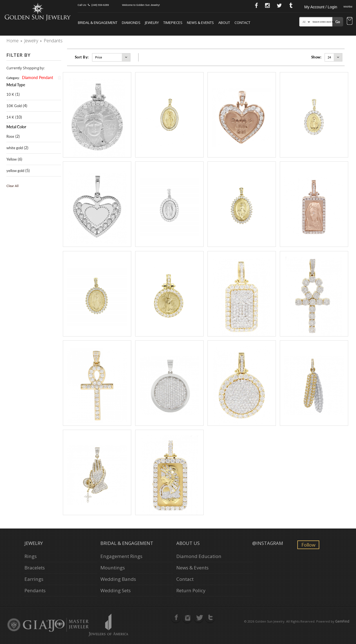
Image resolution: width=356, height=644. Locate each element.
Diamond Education (199, 556)
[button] (350, 21)
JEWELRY (152, 23)
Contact (185, 579)
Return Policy (191, 590)
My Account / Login (321, 7)
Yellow (12, 159)
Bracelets (35, 568)
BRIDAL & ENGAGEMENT (98, 23)
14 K (10, 117)
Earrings (34, 579)
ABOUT (224, 23)
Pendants (35, 590)
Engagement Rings (121, 556)
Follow (308, 545)
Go (338, 22)
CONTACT (242, 23)
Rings (31, 556)
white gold (15, 148)
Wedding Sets (116, 590)
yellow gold (15, 171)
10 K (10, 94)
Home (13, 41)
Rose (10, 136)
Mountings (113, 568)
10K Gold (14, 106)
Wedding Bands (118, 579)
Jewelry (31, 41)
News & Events (192, 568)
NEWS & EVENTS (200, 23)
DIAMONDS (131, 23)
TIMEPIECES (173, 23)
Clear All (13, 186)
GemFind (342, 621)
